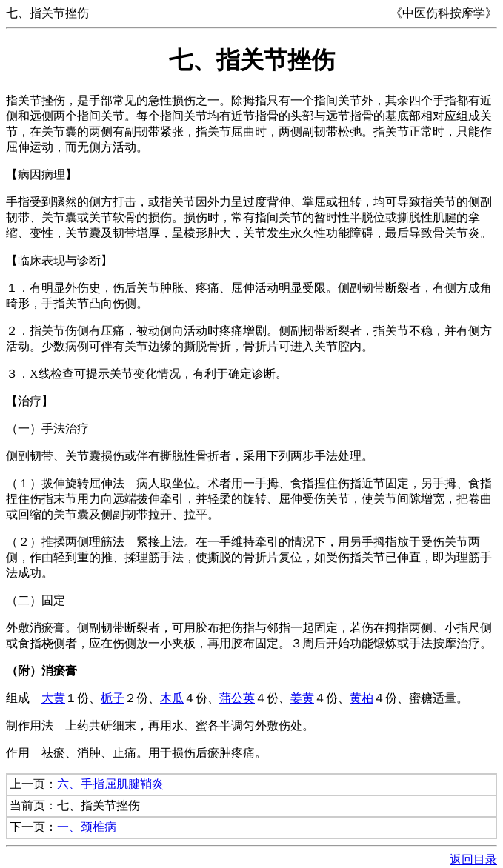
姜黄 (302, 698)
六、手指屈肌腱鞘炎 (110, 784)
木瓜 (172, 698)
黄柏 (362, 698)
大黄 (53, 698)
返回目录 (473, 859)
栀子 (113, 698)
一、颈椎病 (87, 827)
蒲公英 (237, 698)
